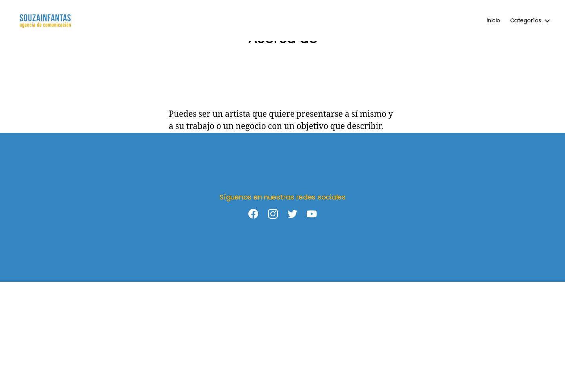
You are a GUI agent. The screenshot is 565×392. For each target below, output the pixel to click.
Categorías (526, 21)
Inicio (493, 21)
